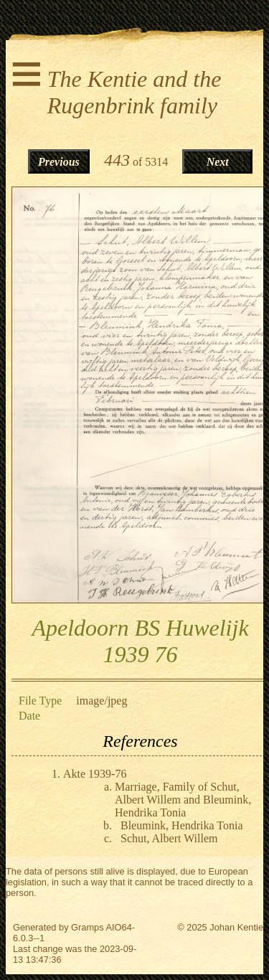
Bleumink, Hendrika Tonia (182, 825)
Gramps (88, 927)
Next (218, 162)
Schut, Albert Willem (169, 838)
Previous (59, 162)
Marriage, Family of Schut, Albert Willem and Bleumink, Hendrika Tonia (183, 800)
